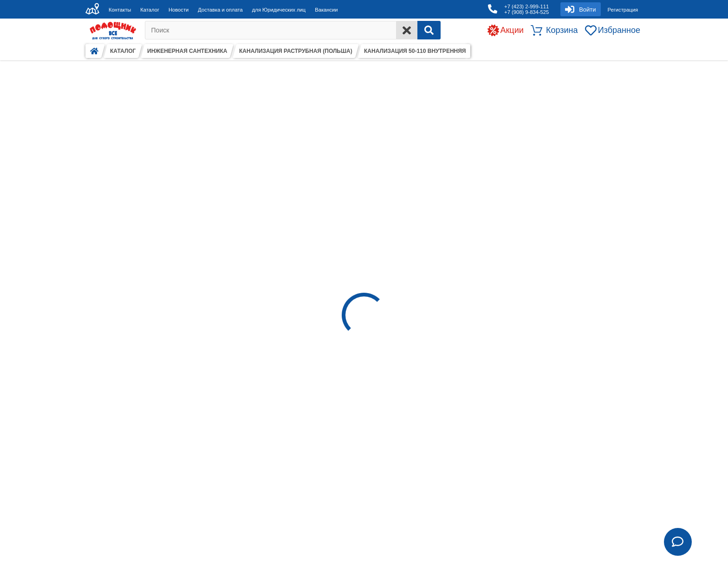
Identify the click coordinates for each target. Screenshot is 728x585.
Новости (179, 10)
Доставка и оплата (220, 10)
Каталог (150, 10)
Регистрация (623, 10)
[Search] (429, 30)
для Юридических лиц (279, 10)
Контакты (120, 10)
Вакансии (326, 10)
